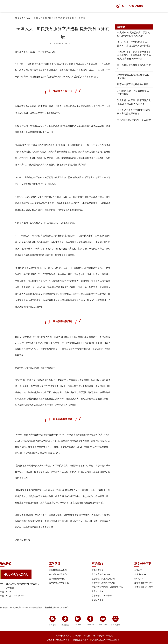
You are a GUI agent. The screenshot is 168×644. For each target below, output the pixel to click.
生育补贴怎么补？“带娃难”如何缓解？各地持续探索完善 (134, 112)
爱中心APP (139, 579)
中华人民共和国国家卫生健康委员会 (26, 607)
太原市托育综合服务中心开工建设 (134, 120)
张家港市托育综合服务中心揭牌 (133, 84)
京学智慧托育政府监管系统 (103, 579)
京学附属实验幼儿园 (58, 570)
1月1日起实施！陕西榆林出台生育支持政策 (133, 92)
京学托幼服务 (98, 591)
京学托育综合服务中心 (102, 574)
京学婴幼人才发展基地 (59, 583)
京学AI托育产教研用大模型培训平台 (107, 587)
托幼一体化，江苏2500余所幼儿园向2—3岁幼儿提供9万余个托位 (134, 44)
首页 (17, 18)
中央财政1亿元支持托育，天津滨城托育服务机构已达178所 (133, 34)
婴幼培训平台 (98, 600)
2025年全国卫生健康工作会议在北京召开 (133, 76)
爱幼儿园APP (140, 574)
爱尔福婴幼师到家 (57, 579)
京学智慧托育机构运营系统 (103, 583)
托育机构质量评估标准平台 (57, 607)
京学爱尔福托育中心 (58, 574)
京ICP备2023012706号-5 (58, 640)
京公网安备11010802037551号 (105, 640)
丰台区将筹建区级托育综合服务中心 (134, 67)
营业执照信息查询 (81, 640)
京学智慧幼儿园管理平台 (102, 596)
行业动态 (27, 18)
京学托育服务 (98, 570)
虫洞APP (138, 570)
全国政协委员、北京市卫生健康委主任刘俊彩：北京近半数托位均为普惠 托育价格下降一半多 (134, 55)
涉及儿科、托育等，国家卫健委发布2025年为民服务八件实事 (134, 102)
